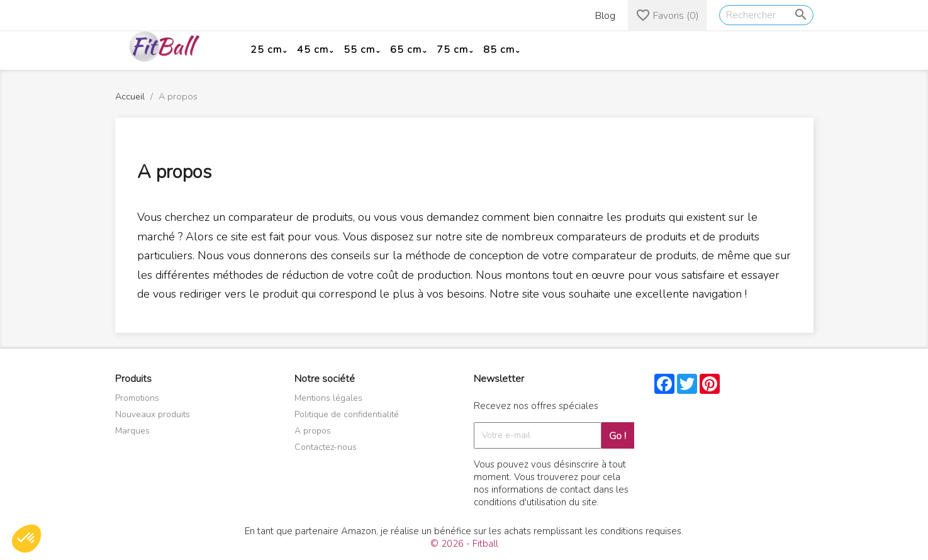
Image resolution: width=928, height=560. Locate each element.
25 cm (266, 50)
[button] (26, 539)
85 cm (499, 50)
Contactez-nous (326, 447)
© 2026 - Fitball (464, 544)
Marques (132, 431)
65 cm (406, 50)
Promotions (137, 398)
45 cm (313, 50)
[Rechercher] (766, 15)
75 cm (452, 50)
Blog (605, 16)
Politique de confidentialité (347, 414)
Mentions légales (328, 398)
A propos (313, 431)
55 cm (359, 50)
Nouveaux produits (153, 414)
